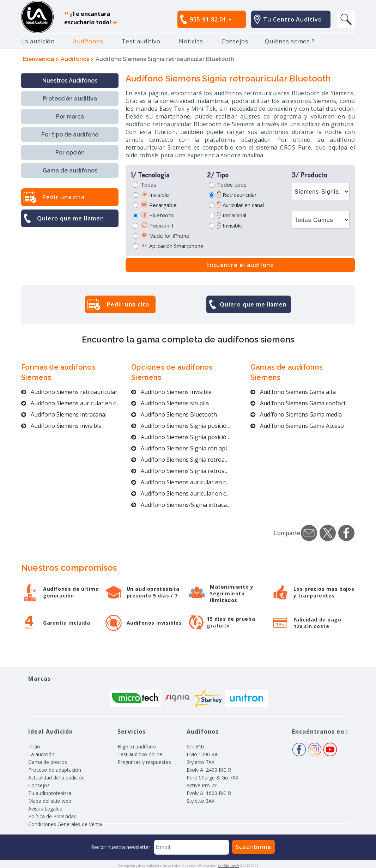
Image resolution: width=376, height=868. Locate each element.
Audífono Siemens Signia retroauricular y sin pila (181, 460)
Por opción (70, 153)
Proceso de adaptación (55, 770)
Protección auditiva (70, 99)
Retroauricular (237, 195)
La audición (38, 41)
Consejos (235, 41)
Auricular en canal (240, 205)
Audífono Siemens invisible (61, 426)
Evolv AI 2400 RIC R (209, 770)
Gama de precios (48, 762)
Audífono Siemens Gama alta (293, 392)
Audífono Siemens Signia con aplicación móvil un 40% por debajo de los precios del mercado (181, 448)
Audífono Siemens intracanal (64, 414)
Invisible (155, 195)
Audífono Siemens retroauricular (69, 392)
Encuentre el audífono (240, 265)
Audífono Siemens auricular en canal (72, 403)
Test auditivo (141, 41)
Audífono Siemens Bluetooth (174, 414)
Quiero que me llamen (71, 218)
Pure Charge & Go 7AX (213, 778)
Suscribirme (253, 847)
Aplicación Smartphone (172, 246)
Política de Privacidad (52, 816)
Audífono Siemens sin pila (170, 403)
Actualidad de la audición (56, 778)
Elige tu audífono (137, 746)
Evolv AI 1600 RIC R (209, 793)
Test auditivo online (140, 754)
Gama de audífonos (70, 171)
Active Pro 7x (202, 785)
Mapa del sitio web (50, 801)
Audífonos (88, 41)
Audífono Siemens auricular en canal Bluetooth (181, 493)
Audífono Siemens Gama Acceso (297, 426)
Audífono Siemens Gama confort (298, 403)
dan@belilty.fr (229, 866)
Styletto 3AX (201, 801)
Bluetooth (157, 215)
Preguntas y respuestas (144, 762)
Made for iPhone (165, 236)
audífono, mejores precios (37, 17)
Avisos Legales (45, 809)
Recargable (159, 205)
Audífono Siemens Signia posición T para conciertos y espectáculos (181, 426)
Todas (148, 184)
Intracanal (232, 215)
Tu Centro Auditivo (293, 19)
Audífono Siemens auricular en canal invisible (181, 482)
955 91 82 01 (211, 19)
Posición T (157, 225)
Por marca (70, 117)
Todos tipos (232, 184)
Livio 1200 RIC (203, 754)
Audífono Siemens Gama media (296, 414)
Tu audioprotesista (50, 793)
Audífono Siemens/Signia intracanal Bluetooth (181, 505)
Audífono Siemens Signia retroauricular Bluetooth (181, 471)
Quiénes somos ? (290, 41)
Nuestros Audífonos (70, 81)
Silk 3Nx (196, 746)
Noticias (191, 41)
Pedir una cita (63, 197)
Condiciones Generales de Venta (65, 824)
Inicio (34, 746)
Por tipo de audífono (70, 135)
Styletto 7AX (201, 762)
